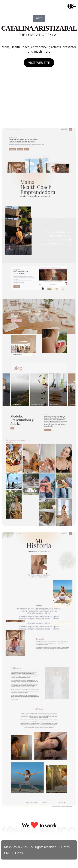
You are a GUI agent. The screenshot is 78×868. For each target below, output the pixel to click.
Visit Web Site (39, 63)
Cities (19, 853)
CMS (7, 853)
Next (39, 18)
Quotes (65, 847)
